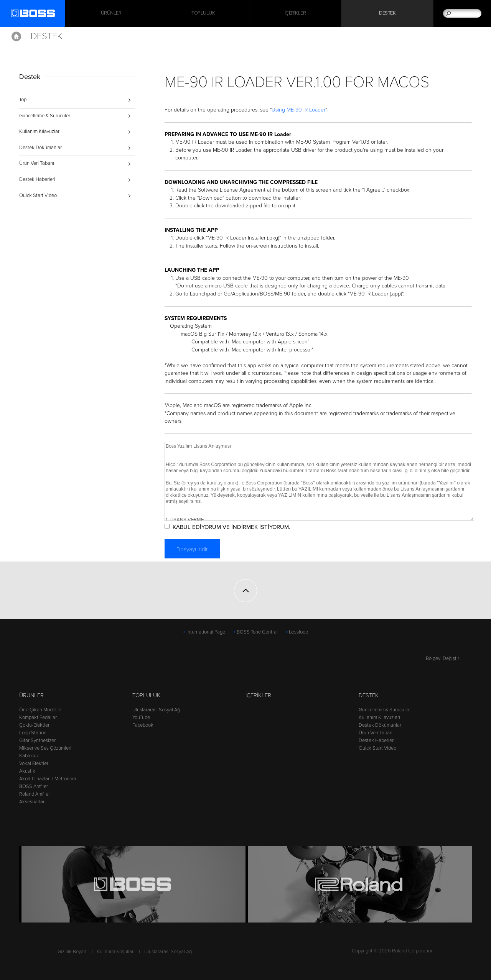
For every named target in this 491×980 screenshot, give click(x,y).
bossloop (298, 632)
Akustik (27, 771)
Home (16, 36)
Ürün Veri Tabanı (37, 163)
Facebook (143, 725)
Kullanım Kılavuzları (40, 131)
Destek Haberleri (37, 179)
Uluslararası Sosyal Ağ (156, 710)
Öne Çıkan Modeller (40, 710)
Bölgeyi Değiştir (449, 658)
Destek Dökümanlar (40, 148)
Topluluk (203, 13)
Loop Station (33, 733)
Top (23, 100)
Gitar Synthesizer (37, 740)
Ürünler (31, 695)
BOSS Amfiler (34, 786)
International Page (206, 632)
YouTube (141, 717)
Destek (387, 13)
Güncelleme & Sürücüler (45, 116)
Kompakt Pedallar (38, 717)
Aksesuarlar (32, 802)
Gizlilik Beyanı (72, 952)
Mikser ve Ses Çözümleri (45, 748)
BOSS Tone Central (257, 632)
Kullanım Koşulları (116, 952)
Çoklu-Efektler (34, 725)
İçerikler (295, 13)
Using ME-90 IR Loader (299, 110)
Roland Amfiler (35, 794)
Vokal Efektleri (34, 763)
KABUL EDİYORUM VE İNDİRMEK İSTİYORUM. (232, 527)
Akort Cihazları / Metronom (48, 779)
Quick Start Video (38, 195)
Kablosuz (29, 756)
